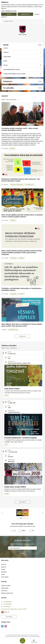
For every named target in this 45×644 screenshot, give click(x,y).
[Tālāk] (43, 513)
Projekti (3, 569)
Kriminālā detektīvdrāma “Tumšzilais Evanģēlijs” (21, 438)
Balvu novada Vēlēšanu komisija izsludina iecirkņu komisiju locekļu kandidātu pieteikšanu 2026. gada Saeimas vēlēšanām (22, 253)
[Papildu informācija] (9, 612)
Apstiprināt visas (25, 14)
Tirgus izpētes (5, 577)
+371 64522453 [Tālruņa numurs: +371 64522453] (7, 602)
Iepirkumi (4, 567)
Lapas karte (4, 591)
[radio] (13, 530)
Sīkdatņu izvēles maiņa (7, 593)
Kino (6, 445)
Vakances (4, 564)
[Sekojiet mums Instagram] (6, 626)
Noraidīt (9, 14)
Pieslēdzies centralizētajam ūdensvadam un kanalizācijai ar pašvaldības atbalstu (22, 289)
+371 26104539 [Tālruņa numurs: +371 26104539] (7, 604)
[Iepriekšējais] (2, 513)
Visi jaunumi (22, 336)
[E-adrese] (4, 612)
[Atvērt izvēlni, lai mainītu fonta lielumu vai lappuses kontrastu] (34, 641)
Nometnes (13, 220)
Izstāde (7, 494)
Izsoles (3, 574)
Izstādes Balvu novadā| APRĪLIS (15, 487)
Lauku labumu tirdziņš (12, 389)
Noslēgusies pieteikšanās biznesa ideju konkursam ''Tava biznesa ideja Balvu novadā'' (21, 180)
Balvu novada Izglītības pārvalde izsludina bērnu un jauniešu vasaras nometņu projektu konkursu (22, 216)
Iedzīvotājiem (14, 258)
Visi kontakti (9, 617)
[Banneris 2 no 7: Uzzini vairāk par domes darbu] (22, 513)
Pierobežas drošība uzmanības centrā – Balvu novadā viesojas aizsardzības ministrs (20, 129)
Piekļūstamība (5, 588)
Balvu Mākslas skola (13, 330)
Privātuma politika (6, 586)
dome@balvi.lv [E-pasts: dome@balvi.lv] (7, 607)
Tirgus (7, 395)
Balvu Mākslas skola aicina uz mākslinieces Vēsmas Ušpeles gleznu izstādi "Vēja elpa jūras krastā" (22, 325)
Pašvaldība (12, 149)
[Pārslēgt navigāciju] (22, 641)
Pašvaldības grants (29, 185)
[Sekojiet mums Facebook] (2, 626)
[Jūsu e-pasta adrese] (22, 548)
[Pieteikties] (22, 553)
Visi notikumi (23, 502)
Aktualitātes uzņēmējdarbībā (17, 185)
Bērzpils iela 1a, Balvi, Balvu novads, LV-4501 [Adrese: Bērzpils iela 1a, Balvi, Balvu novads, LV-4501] (15, 609)
